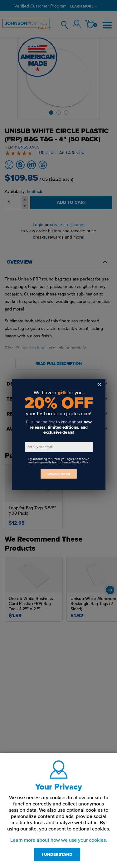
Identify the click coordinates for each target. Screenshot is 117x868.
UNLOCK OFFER (59, 474)
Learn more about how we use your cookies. (59, 840)
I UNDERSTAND (57, 855)
